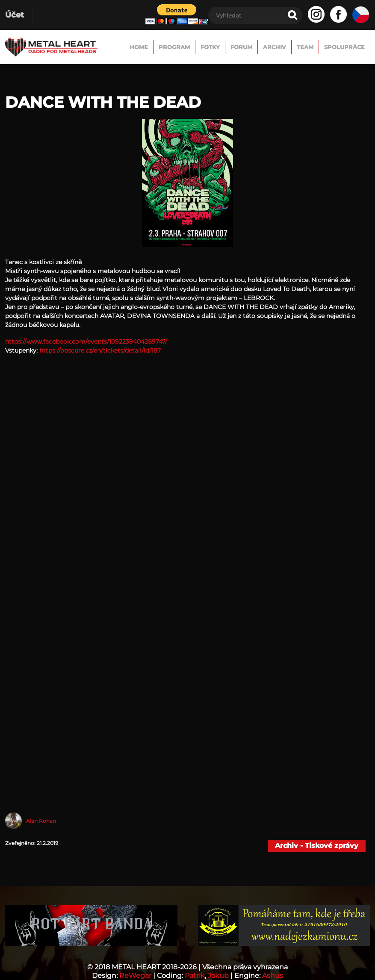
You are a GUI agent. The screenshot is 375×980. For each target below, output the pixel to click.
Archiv (275, 47)
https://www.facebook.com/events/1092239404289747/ (86, 341)
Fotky (210, 47)
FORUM (241, 47)
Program (174, 47)
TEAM (305, 47)
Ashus (273, 976)
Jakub (218, 976)
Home (139, 47)
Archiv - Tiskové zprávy (317, 846)
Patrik (195, 976)
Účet (15, 15)
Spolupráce (344, 47)
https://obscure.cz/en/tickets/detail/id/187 (100, 350)
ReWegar (135, 976)
